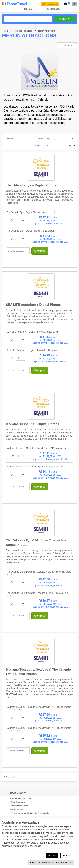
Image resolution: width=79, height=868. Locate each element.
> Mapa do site (17, 809)
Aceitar (52, 856)
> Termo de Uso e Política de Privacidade (29, 813)
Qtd (12, 220)
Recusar (67, 856)
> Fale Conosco (17, 802)
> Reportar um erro (19, 806)
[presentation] (67, 45)
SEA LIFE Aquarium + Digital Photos (33, 305)
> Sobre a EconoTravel (20, 798)
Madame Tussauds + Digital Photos (33, 424)
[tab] (67, 45)
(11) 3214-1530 (50, 4)
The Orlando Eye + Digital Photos (31, 185)
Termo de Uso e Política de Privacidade (51, 862)
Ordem (37, 145)
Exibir (41, 139)
